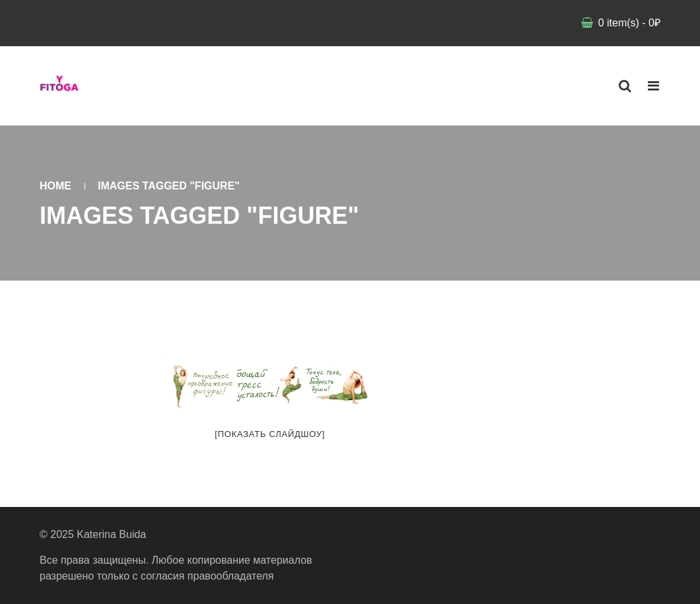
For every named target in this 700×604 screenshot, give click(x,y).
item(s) (628, 23)
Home (55, 186)
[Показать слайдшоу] (270, 434)
